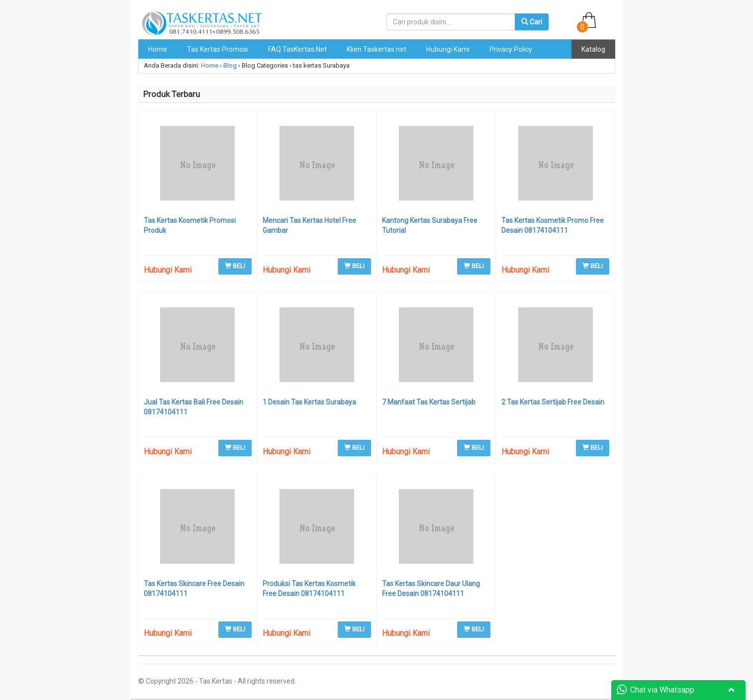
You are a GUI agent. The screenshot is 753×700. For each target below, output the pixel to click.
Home (158, 49)
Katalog (593, 49)
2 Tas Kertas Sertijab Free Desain (553, 402)
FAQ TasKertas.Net (297, 49)
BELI (235, 266)
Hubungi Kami (448, 49)
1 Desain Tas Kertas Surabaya (309, 402)
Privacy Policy (511, 49)
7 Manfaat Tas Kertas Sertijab (429, 402)
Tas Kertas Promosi (218, 49)
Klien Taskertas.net (376, 49)
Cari (532, 22)
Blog (230, 65)
